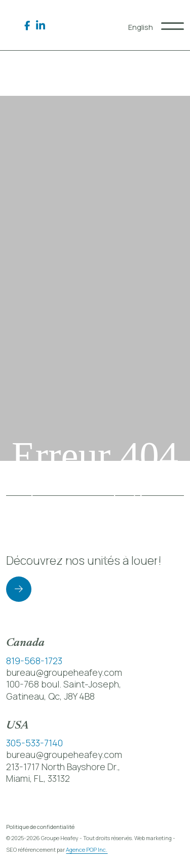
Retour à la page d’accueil (95, 595)
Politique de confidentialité (40, 827)
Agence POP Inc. (87, 849)
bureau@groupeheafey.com (64, 672)
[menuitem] (141, 27)
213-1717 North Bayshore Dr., (63, 767)
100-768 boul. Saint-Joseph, (64, 684)
